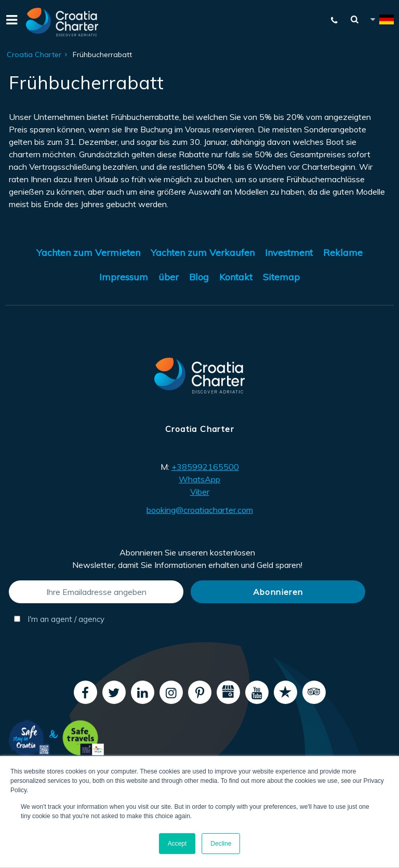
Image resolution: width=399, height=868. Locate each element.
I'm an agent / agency (59, 619)
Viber (200, 492)
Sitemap (281, 277)
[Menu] (10, 22)
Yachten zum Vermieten (88, 253)
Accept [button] (177, 844)
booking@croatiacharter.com (200, 510)
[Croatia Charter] (62, 22)
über (169, 277)
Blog (199, 277)
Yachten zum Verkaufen (203, 253)
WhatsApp (199, 479)
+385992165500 (205, 467)
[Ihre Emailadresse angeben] (96, 592)
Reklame (343, 253)
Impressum (124, 277)
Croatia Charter (34, 55)
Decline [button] (221, 844)
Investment (289, 253)
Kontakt (236, 277)
